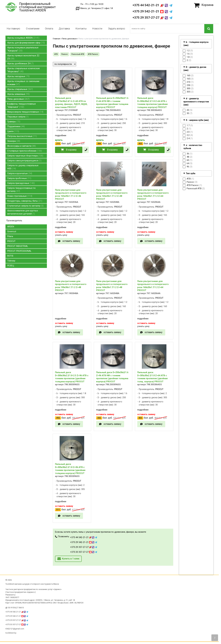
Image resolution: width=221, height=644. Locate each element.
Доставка (64, 29)
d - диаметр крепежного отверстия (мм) (196, 102)
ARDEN (11, 227)
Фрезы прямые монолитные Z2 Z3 (23, 57)
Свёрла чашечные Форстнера (25, 156)
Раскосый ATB (78, 54)
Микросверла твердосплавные (25, 112)
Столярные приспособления (25, 151)
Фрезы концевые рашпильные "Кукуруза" (23, 49)
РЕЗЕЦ (11, 266)
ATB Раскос (93, 54)
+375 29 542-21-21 (152, 11)
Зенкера (14, 141)
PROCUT (11, 241)
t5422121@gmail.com (15, 629)
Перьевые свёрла (18, 117)
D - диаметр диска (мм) (195, 69)
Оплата (49, 29)
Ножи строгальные (20, 196)
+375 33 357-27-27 (84, 552)
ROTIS (10, 256)
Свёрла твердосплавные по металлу (21, 190)
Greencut (12, 231)
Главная (56, 39)
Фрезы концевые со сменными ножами (23, 83)
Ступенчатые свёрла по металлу (25, 206)
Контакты (81, 29)
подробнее (61, 135)
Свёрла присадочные (21, 183)
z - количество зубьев (193, 147)
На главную (13, 29)
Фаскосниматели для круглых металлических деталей (23, 212)
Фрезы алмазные (18, 94)
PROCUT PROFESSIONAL (19, 251)
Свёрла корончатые (20, 173)
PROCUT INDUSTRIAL (18, 246)
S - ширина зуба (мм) (197, 120)
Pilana (10, 236)
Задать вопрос (117, 29)
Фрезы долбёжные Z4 (20, 64)
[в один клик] (86, 150)
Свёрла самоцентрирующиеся (24, 161)
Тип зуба (191, 173)
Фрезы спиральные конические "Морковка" (24, 70)
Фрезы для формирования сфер (26, 43)
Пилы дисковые (18, 99)
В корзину (71, 150)
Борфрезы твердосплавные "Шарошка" (22, 105)
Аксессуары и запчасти (22, 146)
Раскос (65, 54)
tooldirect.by (11, 633)
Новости (97, 29)
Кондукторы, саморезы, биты (25, 201)
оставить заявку (71, 241)
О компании (33, 29)
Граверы (14, 122)
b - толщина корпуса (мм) (196, 44)
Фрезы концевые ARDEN (23, 38)
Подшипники (16, 126)
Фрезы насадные (18, 76)
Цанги (13, 131)
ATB (56, 54)
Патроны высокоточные (22, 136)
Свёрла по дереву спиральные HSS (23, 167)
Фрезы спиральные (20, 89)
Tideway (11, 261)
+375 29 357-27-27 (152, 18)
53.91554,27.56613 (16, 608)
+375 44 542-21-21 (152, 5)
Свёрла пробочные (19, 178)
